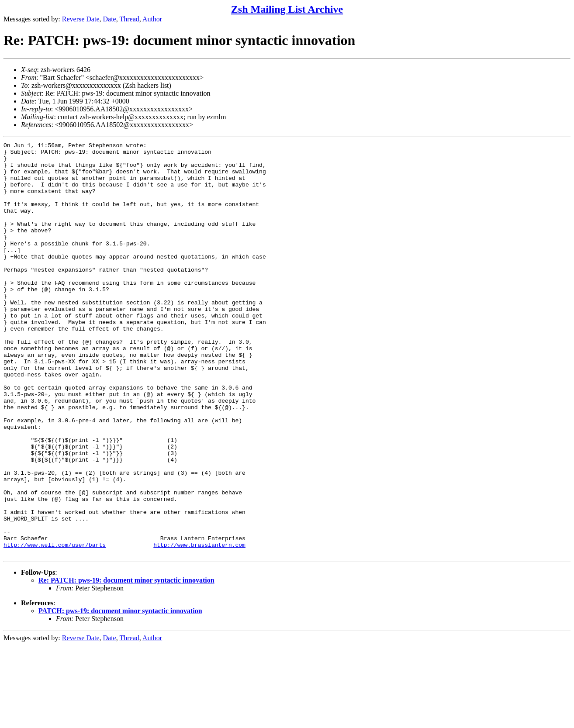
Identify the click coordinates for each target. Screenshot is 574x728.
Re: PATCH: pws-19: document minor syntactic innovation (126, 663)
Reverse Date (81, 19)
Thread (129, 19)
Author (152, 19)
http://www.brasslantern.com (199, 626)
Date (110, 19)
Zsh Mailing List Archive (287, 9)
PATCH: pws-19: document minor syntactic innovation (120, 693)
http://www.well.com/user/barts (55, 626)
